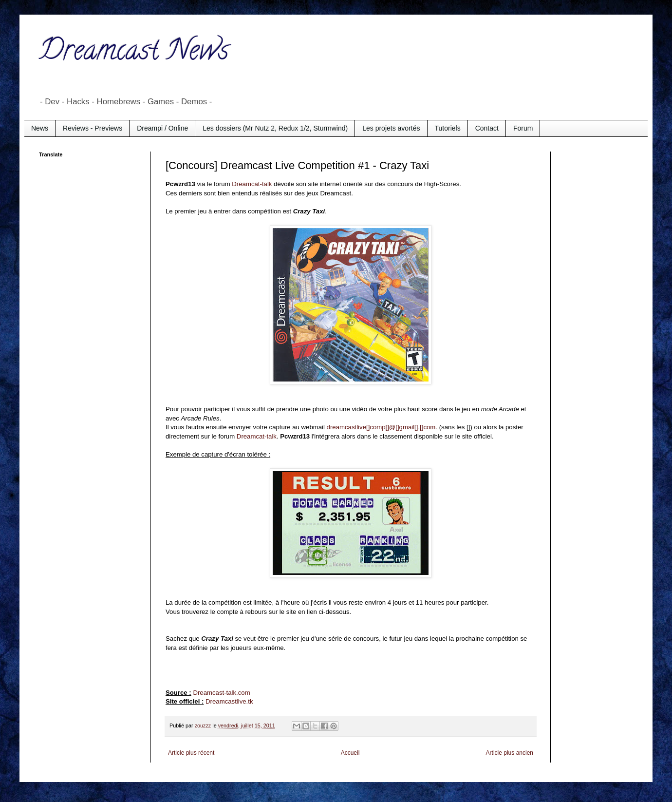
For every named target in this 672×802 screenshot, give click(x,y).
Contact (487, 128)
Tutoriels (448, 128)
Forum (523, 128)
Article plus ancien (510, 753)
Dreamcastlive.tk (229, 701)
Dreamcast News (134, 53)
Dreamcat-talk (252, 184)
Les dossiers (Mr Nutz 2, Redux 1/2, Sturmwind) (275, 128)
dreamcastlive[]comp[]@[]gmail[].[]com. (382, 427)
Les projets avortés (391, 128)
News (40, 128)
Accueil (350, 753)
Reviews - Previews (93, 128)
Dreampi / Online (162, 128)
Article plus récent (191, 753)
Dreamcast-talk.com (221, 693)
